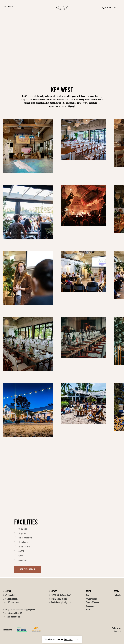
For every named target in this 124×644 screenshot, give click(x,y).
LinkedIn (117, 595)
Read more (68, 639)
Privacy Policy (91, 599)
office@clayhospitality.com (60, 602)
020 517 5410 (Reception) (60, 595)
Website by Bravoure (116, 629)
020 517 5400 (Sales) (58, 599)
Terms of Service (92, 602)
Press (88, 609)
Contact (89, 595)
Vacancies (90, 606)
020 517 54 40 (110, 7)
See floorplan (27, 571)
